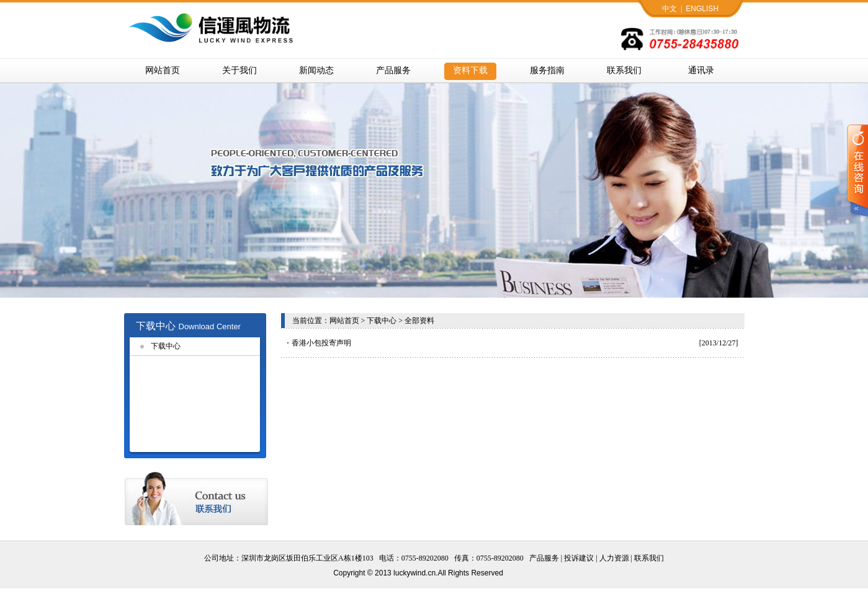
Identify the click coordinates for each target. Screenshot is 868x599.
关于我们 (239, 70)
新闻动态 (316, 70)
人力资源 (614, 558)
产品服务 (393, 70)
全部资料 (419, 321)
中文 (669, 9)
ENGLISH (702, 9)
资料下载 (470, 70)
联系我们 (624, 70)
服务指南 (547, 70)
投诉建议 (579, 558)
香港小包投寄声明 (321, 343)
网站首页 (163, 70)
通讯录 (701, 70)
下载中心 (166, 346)
